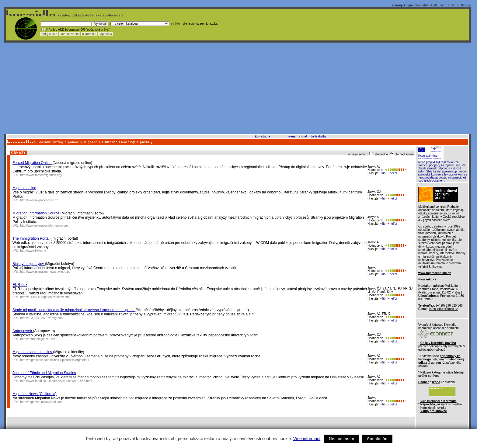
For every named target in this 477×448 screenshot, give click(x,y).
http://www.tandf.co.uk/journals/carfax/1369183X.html (56, 381)
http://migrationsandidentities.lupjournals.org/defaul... (56, 360)
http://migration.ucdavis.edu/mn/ (42, 402)
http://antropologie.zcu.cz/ (38, 339)
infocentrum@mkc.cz (444, 309)
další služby (319, 136)
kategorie (438, 372)
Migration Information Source (36, 213)
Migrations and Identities (33, 352)
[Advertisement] (237, 88)
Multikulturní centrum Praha (447, 5)
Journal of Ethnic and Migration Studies (44, 373)
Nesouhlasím (341, 439)
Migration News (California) (35, 394)
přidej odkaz (49, 34)
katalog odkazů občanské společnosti (90, 15)
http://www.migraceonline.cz (39, 200)
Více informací (307, 439)
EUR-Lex (20, 285)
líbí (383, 173)
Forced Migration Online (32, 163)
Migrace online (24, 188)
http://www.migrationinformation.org (44, 226)
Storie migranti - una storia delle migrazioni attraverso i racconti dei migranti (74, 310)
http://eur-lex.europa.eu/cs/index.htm (45, 297)
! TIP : (44, 30)
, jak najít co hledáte (441, 404)
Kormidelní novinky (433, 408)
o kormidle (89, 34)
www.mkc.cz (427, 279)
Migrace (91, 142)
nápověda (106, 34)
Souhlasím (377, 439)
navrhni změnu (70, 34)
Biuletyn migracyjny (29, 264)
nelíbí (392, 173)
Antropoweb (23, 331)
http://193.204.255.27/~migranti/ (42, 318)
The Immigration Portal (31, 238)
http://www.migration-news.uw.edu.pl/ (45, 272)
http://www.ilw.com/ (33, 251)
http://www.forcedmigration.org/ (41, 175)
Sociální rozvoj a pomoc (58, 142)
